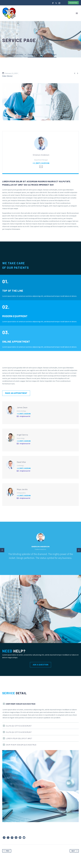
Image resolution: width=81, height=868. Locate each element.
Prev (6, 852)
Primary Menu (77, 13)
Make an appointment (16, 394)
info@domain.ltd (25, 418)
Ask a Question (40, 665)
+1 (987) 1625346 (41, 164)
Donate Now (73, 3)
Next (75, 852)
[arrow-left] (2, 551)
